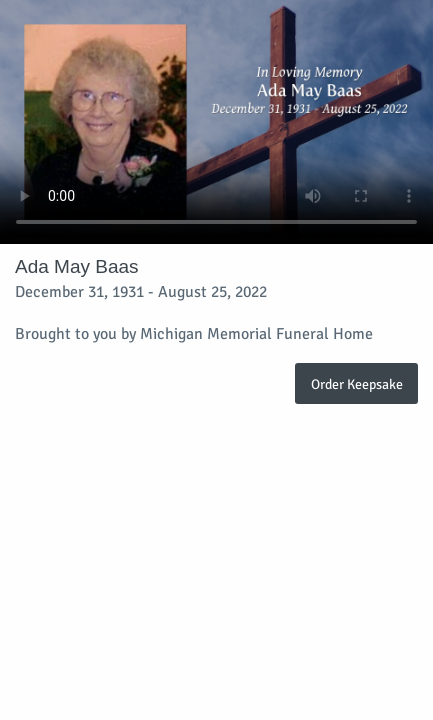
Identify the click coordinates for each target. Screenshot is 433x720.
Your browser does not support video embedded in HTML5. (216, 122)
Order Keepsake (357, 384)
